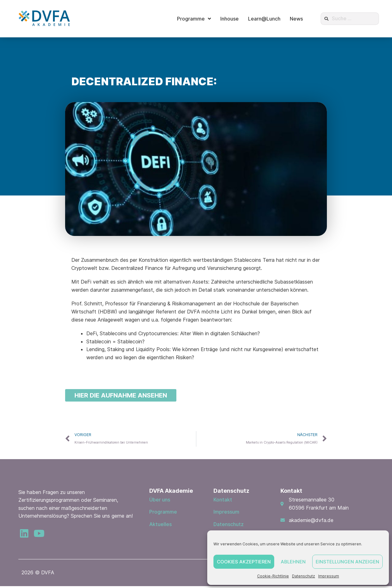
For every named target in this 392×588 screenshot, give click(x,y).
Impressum (329, 576)
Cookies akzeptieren (244, 562)
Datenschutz (304, 576)
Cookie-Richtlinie (273, 576)
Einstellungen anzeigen (347, 562)
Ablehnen (293, 562)
